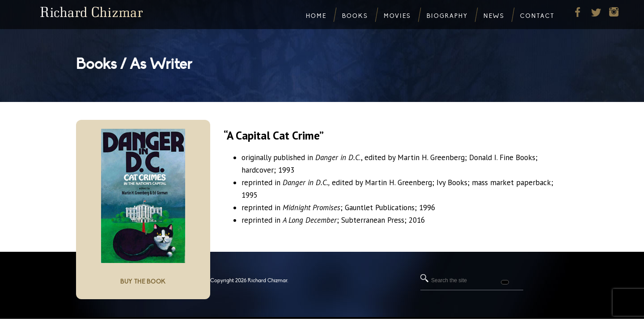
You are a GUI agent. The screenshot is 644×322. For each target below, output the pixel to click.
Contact (537, 16)
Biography (447, 16)
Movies (397, 16)
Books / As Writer (134, 64)
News (494, 16)
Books (355, 16)
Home (316, 16)
